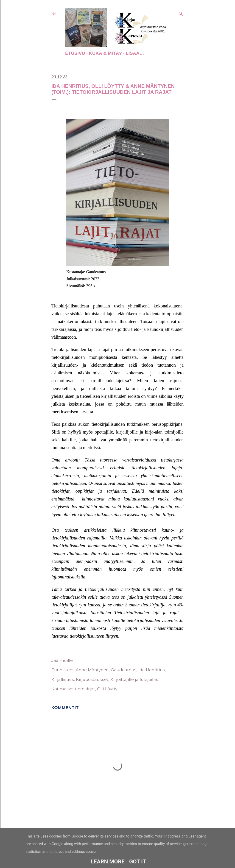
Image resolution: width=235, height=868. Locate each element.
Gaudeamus (124, 670)
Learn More (108, 862)
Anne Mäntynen (92, 670)
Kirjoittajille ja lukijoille (134, 680)
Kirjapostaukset (92, 680)
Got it (138, 862)
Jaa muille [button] (62, 661)
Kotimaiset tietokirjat (73, 689)
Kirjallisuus (63, 680)
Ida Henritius (152, 670)
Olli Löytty (107, 689)
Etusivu (75, 53)
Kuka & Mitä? (105, 53)
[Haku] (181, 13)
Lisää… (135, 53)
